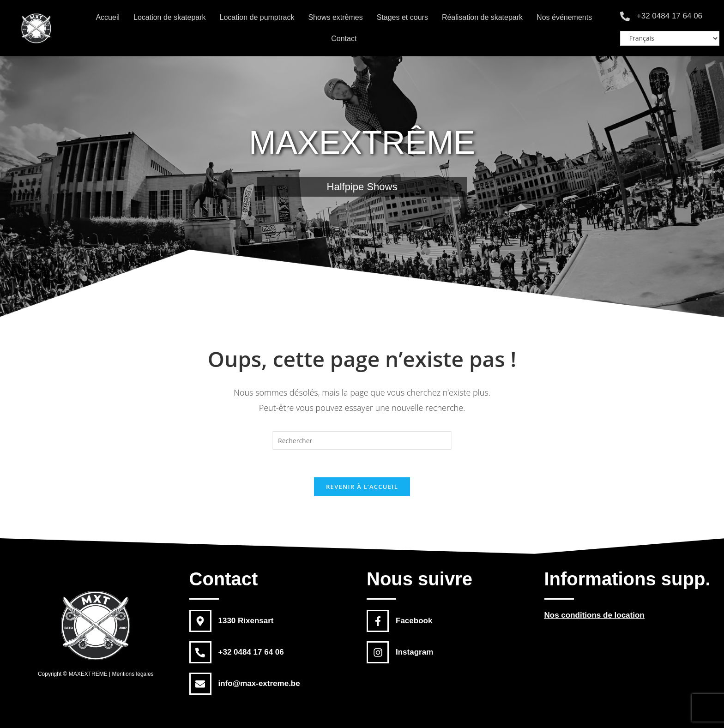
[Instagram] (378, 652)
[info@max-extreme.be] (200, 684)
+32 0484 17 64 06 (670, 16)
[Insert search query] (362, 440)
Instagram (414, 652)
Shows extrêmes (335, 17)
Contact (344, 39)
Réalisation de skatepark (482, 17)
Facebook (414, 621)
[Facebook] (378, 621)
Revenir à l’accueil (362, 487)
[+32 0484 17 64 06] (625, 16)
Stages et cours (402, 17)
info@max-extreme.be (259, 683)
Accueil (108, 17)
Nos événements (564, 17)
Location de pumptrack (257, 17)
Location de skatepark (170, 17)
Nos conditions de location (594, 615)
